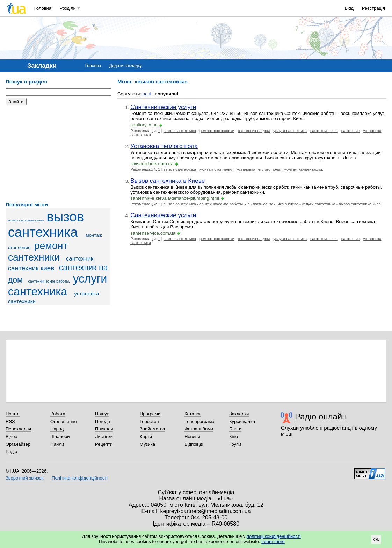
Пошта (13, 414)
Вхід (349, 8)
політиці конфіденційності (274, 536)
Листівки (104, 436)
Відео (12, 436)
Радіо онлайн (321, 417)
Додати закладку (126, 66)
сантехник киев (31, 268)
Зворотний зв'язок (24, 478)
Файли (57, 444)
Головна (43, 8)
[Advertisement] (58, 154)
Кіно (234, 436)
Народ (57, 429)
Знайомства (152, 429)
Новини (192, 436)
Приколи (104, 429)
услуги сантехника (58, 285)
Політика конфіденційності (80, 478)
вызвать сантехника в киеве (26, 221)
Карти (146, 436)
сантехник (80, 259)
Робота (58, 414)
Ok (376, 539)
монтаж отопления (216, 169)
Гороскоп (149, 421)
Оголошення (64, 421)
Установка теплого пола (164, 146)
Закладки (239, 414)
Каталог (193, 414)
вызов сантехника (46, 224)
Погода (103, 421)
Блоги (235, 429)
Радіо (11, 451)
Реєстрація (373, 8)
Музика (147, 444)
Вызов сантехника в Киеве (168, 181)
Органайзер (18, 444)
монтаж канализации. (303, 169)
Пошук (102, 414)
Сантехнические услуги (163, 107)
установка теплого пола (259, 169)
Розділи (68, 8)
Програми (150, 414)
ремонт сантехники (38, 251)
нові (147, 94)
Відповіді (194, 444)
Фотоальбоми (199, 429)
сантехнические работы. (49, 281)
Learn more (273, 542)
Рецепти (104, 444)
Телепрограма (199, 421)
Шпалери (60, 436)
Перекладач (18, 429)
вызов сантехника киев (360, 204)
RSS (10, 421)
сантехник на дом (254, 131)
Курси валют (242, 421)
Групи (235, 444)
